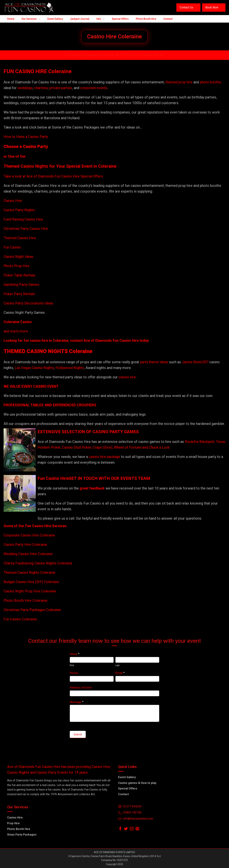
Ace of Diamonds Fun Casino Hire (111, 340)
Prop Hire (13, 823)
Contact (123, 794)
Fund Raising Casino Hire (23, 219)
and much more (16, 331)
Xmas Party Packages (22, 835)
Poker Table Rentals (19, 275)
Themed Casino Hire (20, 238)
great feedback (92, 488)
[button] (188, 8)
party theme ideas (155, 362)
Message (77, 702)
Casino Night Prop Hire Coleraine (30, 591)
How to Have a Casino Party (26, 137)
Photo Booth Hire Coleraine (25, 600)
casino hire (127, 377)
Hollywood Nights (69, 368)
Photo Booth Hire (19, 829)
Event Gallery (127, 777)
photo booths (210, 82)
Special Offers (128, 788)
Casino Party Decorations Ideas (28, 303)
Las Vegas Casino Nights (34, 368)
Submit (78, 734)
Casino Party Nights (19, 210)
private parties (61, 88)
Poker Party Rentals (19, 294)
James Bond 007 (196, 362)
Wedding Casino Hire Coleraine (28, 554)
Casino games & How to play (137, 783)
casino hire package (104, 457)
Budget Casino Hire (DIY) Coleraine (31, 582)
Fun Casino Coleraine (20, 619)
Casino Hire (13, 201)
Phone (74, 673)
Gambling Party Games (21, 285)
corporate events (94, 88)
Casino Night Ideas (18, 257)
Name (75, 654)
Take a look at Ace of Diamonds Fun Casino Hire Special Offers (53, 176)
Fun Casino (12, 247)
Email (120, 673)
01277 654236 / (132, 55)
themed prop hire (179, 82)
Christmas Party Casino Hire (26, 229)
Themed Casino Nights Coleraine (29, 573)
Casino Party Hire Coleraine (25, 545)
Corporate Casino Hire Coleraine (29, 535)
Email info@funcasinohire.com (87, 55)
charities (41, 88)
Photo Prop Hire (17, 266)
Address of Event (81, 688)
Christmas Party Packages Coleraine (32, 610)
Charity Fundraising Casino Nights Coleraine (38, 563)
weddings (25, 88)
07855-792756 (154, 55)
